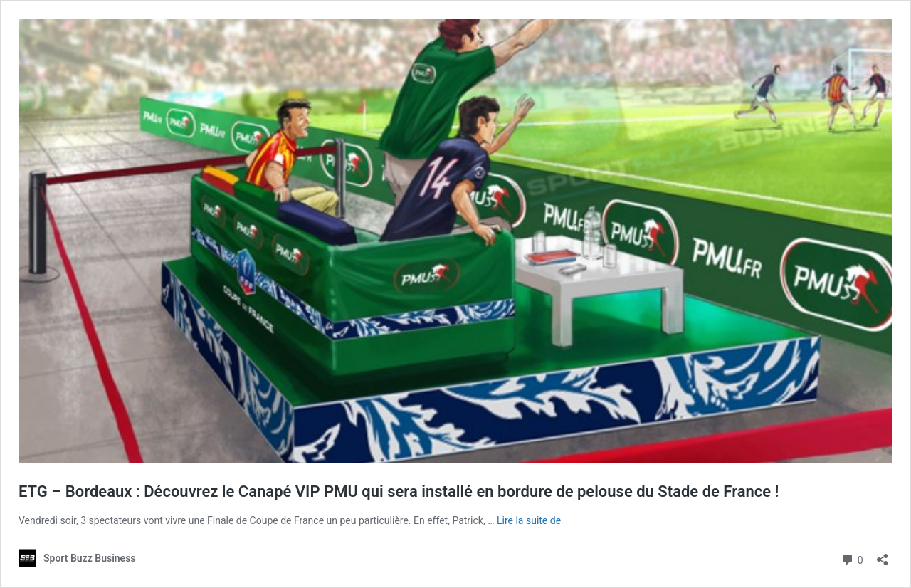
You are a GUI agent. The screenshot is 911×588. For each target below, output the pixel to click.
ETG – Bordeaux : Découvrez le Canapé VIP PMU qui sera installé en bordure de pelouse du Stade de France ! (399, 492)
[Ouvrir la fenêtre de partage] (883, 555)
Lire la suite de (529, 520)
